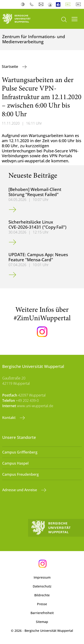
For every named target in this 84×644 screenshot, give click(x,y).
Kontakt (9, 418)
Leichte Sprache (59, 4)
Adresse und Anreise (20, 490)
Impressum (42, 577)
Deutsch (69, 4)
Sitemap (42, 622)
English (79, 4)
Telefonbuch (33, 4)
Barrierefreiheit (42, 613)
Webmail (42, 4)
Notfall (50, 4)
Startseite (10, 67)
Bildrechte (42, 595)
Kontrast (24, 4)
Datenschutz (42, 586)
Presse (42, 604)
